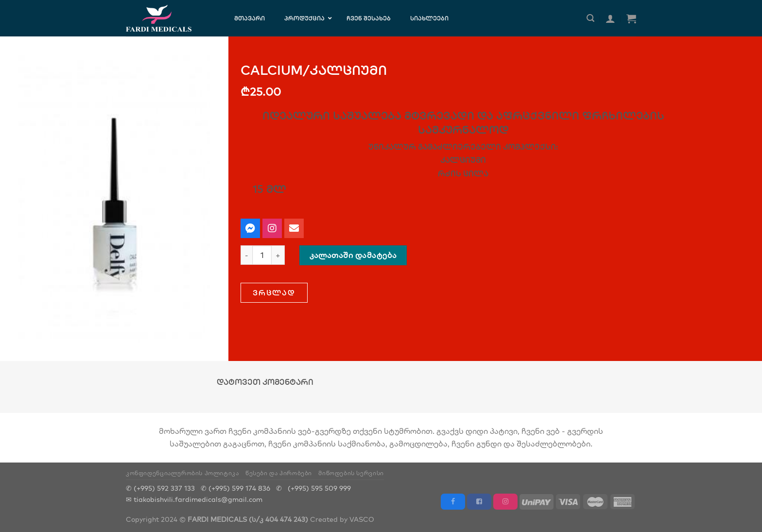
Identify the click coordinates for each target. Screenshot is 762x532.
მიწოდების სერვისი (351, 473)
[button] (274, 293)
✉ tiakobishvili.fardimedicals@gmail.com (194, 499)
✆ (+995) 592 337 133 (160, 488)
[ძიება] (590, 18)
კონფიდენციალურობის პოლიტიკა (182, 473)
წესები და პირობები (279, 473)
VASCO (362, 519)
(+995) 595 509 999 (319, 488)
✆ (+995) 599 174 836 (235, 488)
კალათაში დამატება (353, 255)
